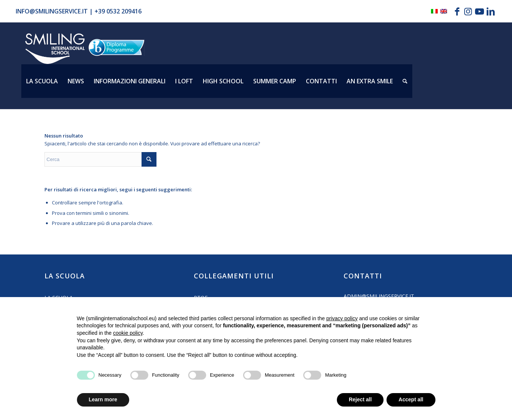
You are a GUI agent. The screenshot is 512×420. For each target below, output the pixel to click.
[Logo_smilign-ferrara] (55, 49)
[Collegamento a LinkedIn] (491, 11)
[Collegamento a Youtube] (479, 11)
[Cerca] (405, 81)
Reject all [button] (360, 399)
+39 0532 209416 (118, 11)
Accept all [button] (411, 399)
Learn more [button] (103, 399)
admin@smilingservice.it (379, 296)
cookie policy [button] (128, 333)
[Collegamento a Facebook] (457, 11)
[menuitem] (42, 81)
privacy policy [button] (342, 318)
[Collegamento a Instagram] (468, 11)
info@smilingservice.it (52, 11)
